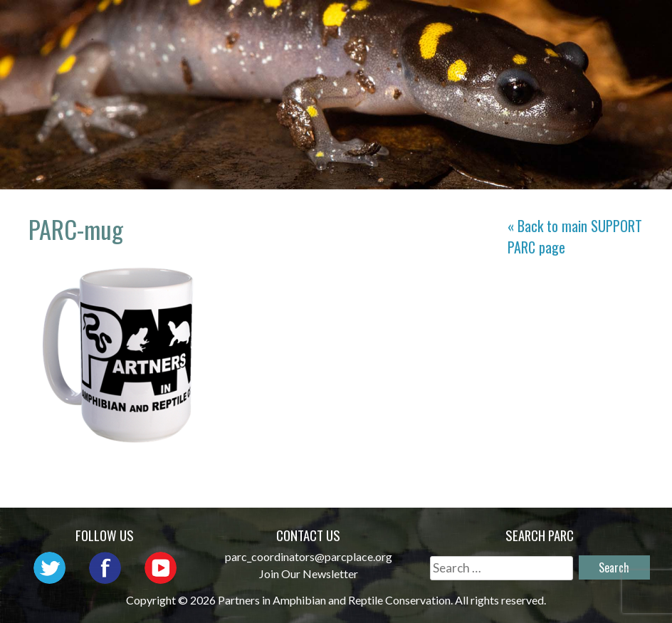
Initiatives (601, 25)
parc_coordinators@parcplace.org (309, 556)
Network (413, 25)
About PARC (317, 25)
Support (611, 46)
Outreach (503, 25)
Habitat (451, 46)
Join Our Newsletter (309, 574)
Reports (530, 46)
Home (235, 25)
